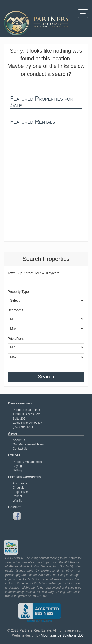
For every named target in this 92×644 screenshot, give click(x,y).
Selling (17, 470)
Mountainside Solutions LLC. (63, 635)
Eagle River (20, 492)
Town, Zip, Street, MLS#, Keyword (34, 273)
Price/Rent (16, 339)
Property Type (18, 292)
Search (46, 376)
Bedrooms (15, 310)
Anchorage (20, 483)
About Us (19, 440)
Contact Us (20, 449)
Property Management (27, 462)
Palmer (17, 496)
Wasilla (17, 501)
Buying (17, 466)
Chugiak (18, 488)
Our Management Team (28, 444)
